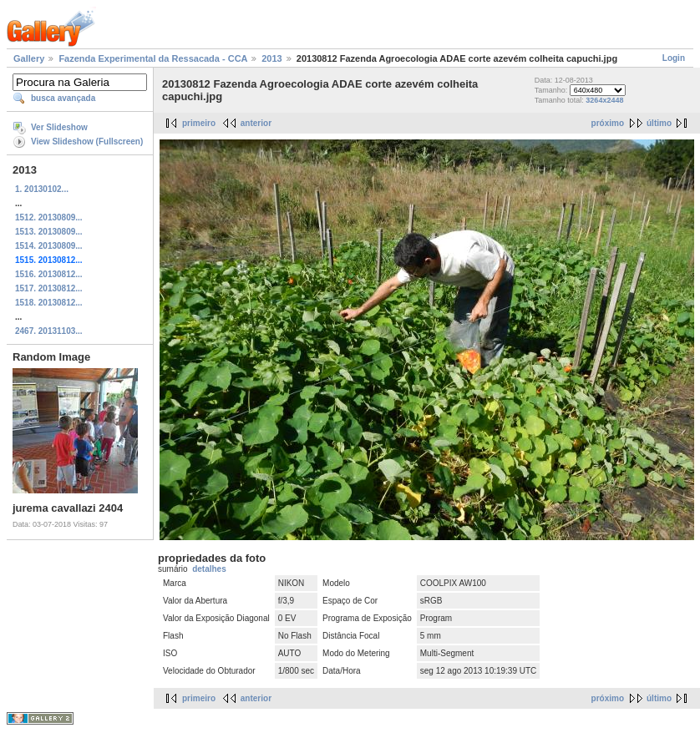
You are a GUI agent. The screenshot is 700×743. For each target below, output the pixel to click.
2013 (271, 58)
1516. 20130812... (49, 274)
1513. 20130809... (49, 232)
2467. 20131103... (49, 331)
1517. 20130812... (49, 288)
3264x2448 (604, 100)
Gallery (29, 58)
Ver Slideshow (59, 127)
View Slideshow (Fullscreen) (87, 142)
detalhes (209, 569)
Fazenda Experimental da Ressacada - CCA (153, 58)
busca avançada (63, 98)
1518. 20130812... (49, 303)
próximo (608, 123)
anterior (256, 123)
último (659, 123)
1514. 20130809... (49, 246)
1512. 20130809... (49, 217)
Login (674, 58)
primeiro (199, 123)
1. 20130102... (42, 189)
